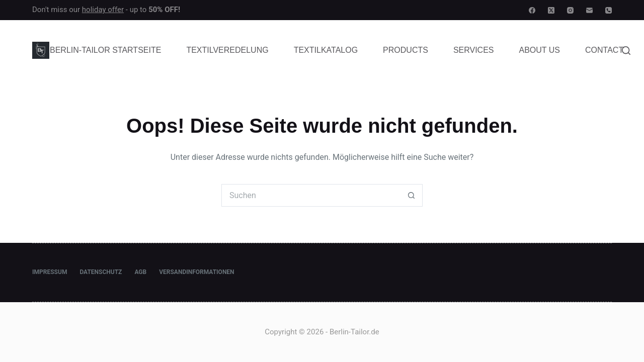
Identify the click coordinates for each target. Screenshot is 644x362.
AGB (140, 272)
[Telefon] (609, 10)
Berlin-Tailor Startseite (105, 50)
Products (406, 50)
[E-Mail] (589, 10)
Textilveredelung (227, 50)
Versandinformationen (196, 272)
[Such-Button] (411, 195)
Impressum (50, 272)
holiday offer (103, 10)
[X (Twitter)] (551, 10)
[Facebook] (532, 10)
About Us (540, 50)
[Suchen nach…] (311, 195)
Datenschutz (101, 272)
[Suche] (626, 51)
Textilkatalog (326, 50)
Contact (604, 50)
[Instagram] (570, 10)
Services (474, 50)
